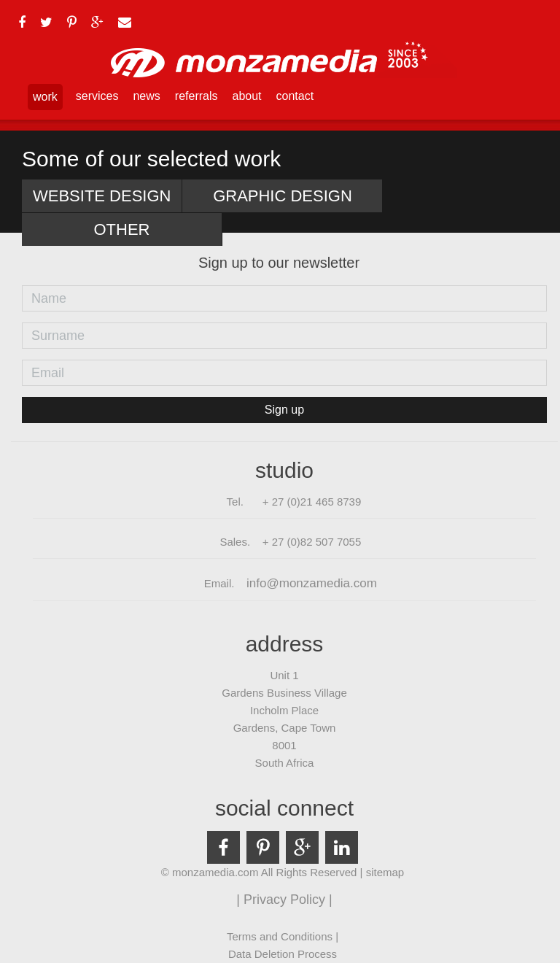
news (146, 96)
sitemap (385, 872)
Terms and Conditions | (283, 936)
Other (122, 229)
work (45, 97)
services (97, 96)
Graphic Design (283, 196)
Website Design (102, 196)
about (247, 96)
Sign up (284, 410)
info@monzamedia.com (312, 583)
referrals (197, 96)
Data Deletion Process (283, 954)
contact (295, 96)
